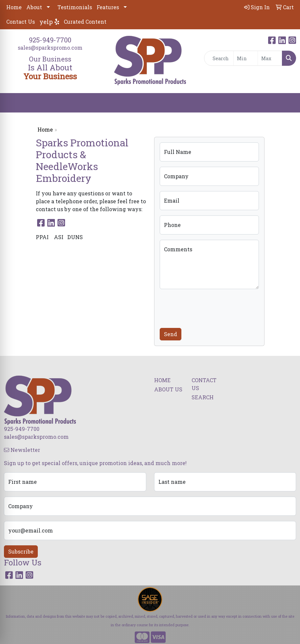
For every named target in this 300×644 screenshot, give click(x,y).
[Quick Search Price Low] (246, 58)
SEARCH (203, 397)
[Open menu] (287, 103)
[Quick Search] (219, 58)
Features (108, 7)
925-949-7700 (50, 40)
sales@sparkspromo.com (50, 48)
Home (14, 7)
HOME (162, 380)
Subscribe (21, 551)
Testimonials (75, 7)
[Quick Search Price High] (270, 58)
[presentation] (210, 307)
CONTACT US (204, 384)
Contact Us (21, 22)
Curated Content (85, 22)
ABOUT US (168, 389)
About (34, 7)
